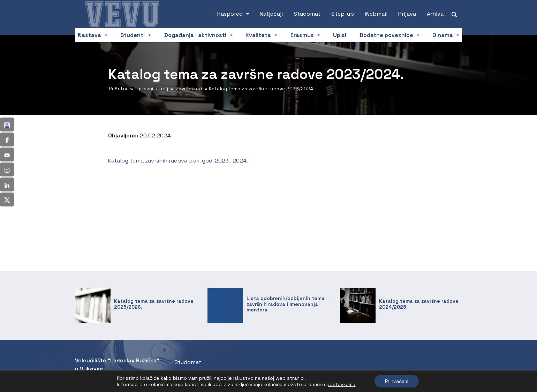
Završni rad (189, 89)
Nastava (89, 35)
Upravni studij (152, 89)
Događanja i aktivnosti (195, 35)
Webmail (376, 14)
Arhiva (435, 14)
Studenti (133, 35)
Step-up (343, 14)
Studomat (307, 14)
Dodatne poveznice (386, 35)
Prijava (407, 14)
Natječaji (271, 14)
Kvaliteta (258, 35)
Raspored (230, 14)
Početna (119, 89)
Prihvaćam (397, 381)
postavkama (341, 384)
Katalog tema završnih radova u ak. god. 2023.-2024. (178, 161)
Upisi (340, 35)
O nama (443, 35)
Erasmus (302, 35)
